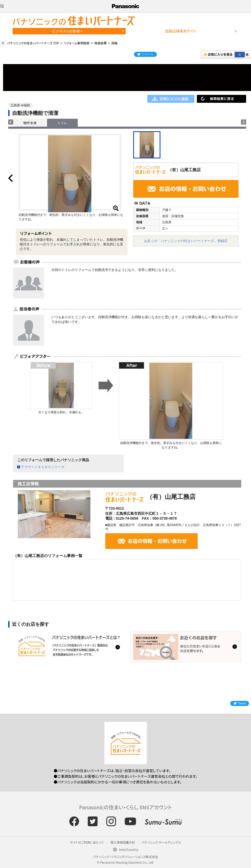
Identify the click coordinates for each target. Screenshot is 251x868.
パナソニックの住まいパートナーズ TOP (33, 43)
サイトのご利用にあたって (87, 842)
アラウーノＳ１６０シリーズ (43, 467)
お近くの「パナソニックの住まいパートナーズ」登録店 (186, 241)
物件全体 (30, 123)
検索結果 (100, 43)
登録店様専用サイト (181, 31)
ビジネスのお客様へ (68, 31)
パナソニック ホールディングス (161, 842)
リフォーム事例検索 (77, 43)
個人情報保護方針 (123, 842)
